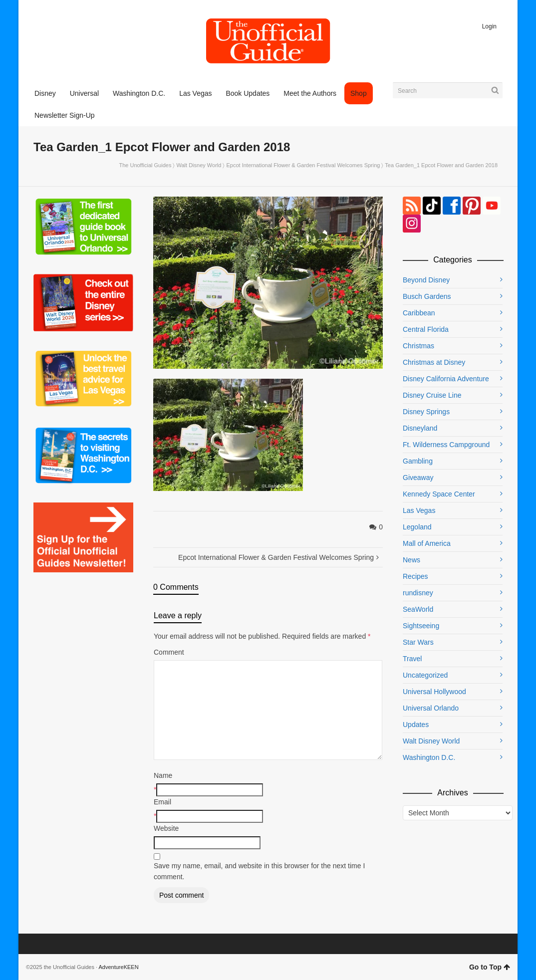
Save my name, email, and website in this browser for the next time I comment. (259, 871)
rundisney (418, 593)
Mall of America (427, 543)
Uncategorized (425, 675)
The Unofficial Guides (145, 165)
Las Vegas (419, 510)
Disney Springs (426, 412)
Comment (169, 652)
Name (163, 775)
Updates (416, 725)
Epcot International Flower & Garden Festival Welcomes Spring (303, 165)
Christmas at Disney (434, 362)
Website (166, 828)
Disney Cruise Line (432, 395)
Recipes (415, 576)
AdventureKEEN (119, 967)
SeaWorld (418, 609)
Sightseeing (421, 626)
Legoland (417, 527)
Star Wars (418, 642)
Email (162, 802)
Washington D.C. (429, 757)
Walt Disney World (199, 165)
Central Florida (426, 329)
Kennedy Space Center (439, 494)
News (411, 560)
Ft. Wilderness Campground (446, 445)
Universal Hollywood (434, 692)
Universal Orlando (431, 708)
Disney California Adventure (446, 379)
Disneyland (420, 428)
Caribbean (419, 313)
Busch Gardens (427, 296)
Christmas (418, 346)
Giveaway (418, 478)
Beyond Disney (426, 280)
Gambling (418, 461)
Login (489, 26)
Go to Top (490, 967)
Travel (412, 659)
